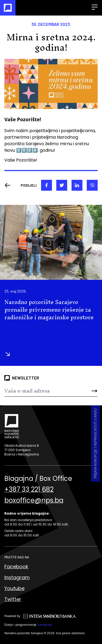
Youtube (14, 588)
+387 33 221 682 (29, 490)
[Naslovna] (8, 8)
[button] (97, 253)
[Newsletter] (43, 391)
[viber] (92, 185)
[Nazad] (9, 185)
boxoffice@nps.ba (34, 500)
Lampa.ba (45, 625)
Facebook (16, 566)
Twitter (13, 599)
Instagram (17, 577)
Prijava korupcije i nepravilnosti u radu (95, 443)
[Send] (90, 391)
